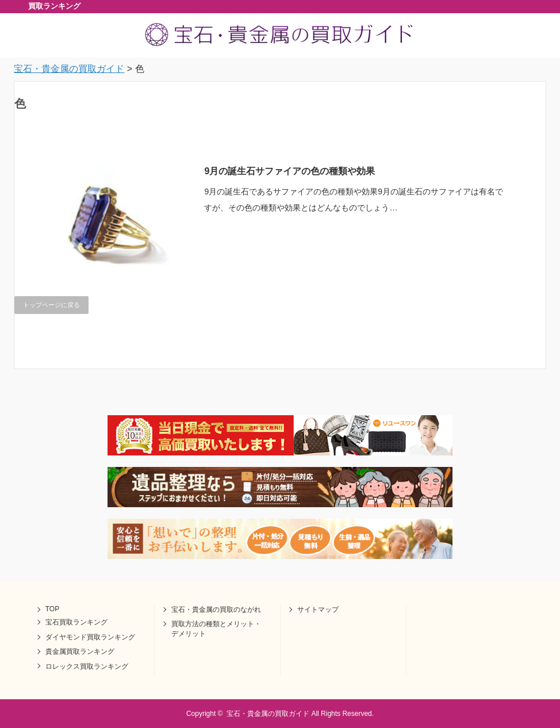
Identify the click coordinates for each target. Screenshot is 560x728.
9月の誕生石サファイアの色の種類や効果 (289, 171)
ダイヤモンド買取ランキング (90, 637)
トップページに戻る (51, 305)
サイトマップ (318, 610)
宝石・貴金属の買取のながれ (216, 610)
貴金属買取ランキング (80, 652)
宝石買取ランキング (76, 622)
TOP (52, 609)
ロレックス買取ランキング (87, 666)
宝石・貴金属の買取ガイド (268, 714)
